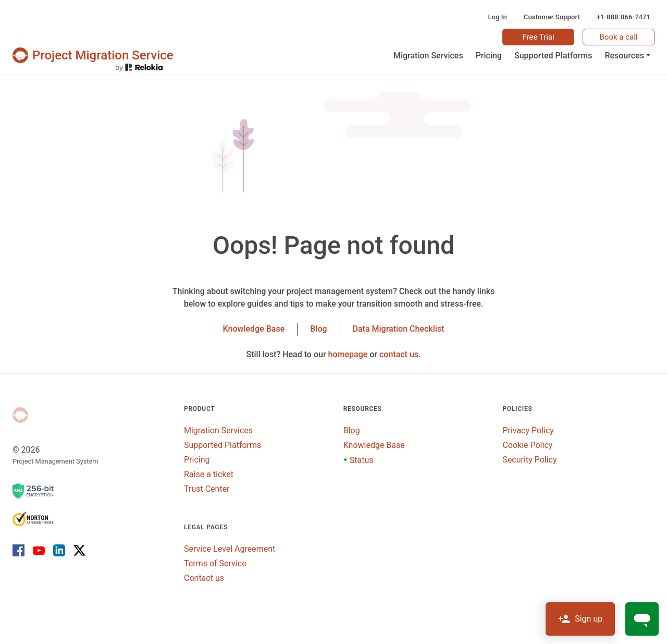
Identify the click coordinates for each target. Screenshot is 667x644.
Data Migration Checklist (399, 329)
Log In (497, 17)
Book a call (619, 37)
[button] (627, 56)
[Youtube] (39, 550)
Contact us (204, 578)
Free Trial (538, 37)
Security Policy (529, 460)
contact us (399, 354)
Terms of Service (215, 563)
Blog (318, 329)
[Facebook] (21, 550)
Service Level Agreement (230, 549)
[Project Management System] (20, 415)
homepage (348, 354)
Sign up (580, 619)
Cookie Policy (527, 445)
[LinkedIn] (59, 550)
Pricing (197, 460)
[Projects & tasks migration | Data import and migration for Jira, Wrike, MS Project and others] (93, 55)
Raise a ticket (209, 474)
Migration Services (218, 430)
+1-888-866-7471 (623, 17)
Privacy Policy (528, 430)
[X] (77, 550)
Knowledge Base (254, 329)
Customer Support (552, 17)
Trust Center (207, 489)
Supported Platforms (223, 445)
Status (359, 460)
